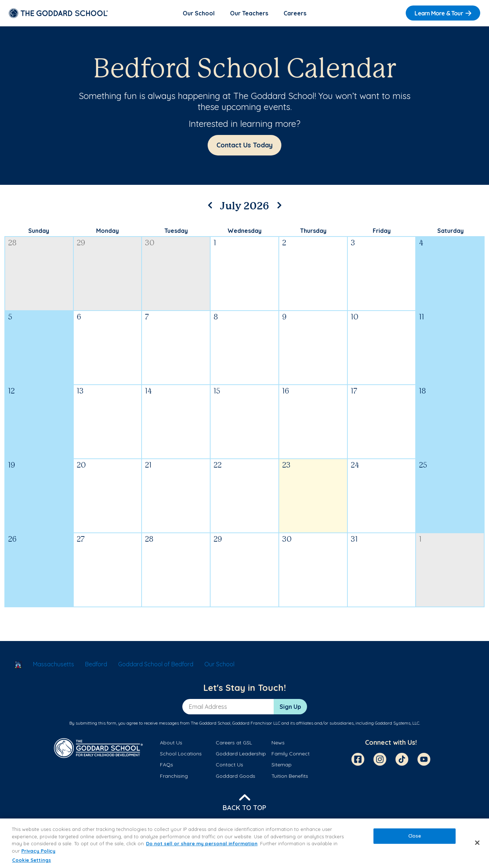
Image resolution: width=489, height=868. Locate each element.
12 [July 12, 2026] (11, 391)
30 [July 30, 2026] (287, 540)
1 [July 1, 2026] (215, 243)
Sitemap (282, 765)
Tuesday (176, 231)
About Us (171, 743)
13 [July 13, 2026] (80, 391)
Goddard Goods (236, 776)
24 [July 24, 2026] (355, 466)
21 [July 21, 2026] (148, 466)
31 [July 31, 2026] (354, 540)
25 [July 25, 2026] (423, 466)
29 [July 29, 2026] (218, 540)
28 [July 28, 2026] (149, 540)
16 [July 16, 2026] (286, 391)
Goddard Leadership (241, 754)
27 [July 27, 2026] (81, 540)
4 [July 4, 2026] (421, 243)
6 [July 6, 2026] (79, 317)
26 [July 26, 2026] (12, 540)
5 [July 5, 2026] (10, 317)
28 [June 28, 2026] (12, 243)
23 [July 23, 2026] (286, 466)
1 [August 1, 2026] (420, 540)
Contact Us (229, 765)
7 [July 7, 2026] (147, 317)
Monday (107, 231)
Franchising (174, 776)
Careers (295, 13)
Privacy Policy (38, 851)
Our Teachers (249, 13)
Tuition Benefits (290, 776)
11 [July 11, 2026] (422, 317)
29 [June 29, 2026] (81, 243)
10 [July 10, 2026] (355, 317)
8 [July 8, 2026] (216, 317)
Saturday (450, 231)
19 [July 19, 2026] (12, 466)
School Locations (181, 754)
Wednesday (244, 231)
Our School (199, 13)
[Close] (477, 843)
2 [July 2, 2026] (284, 243)
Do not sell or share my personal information (202, 843)
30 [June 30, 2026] (150, 243)
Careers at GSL (234, 743)
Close (415, 836)
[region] (244, 843)
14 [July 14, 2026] (148, 391)
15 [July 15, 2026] (217, 391)
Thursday (313, 231)
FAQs (167, 765)
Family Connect (291, 754)
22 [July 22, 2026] (218, 466)
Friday (382, 231)
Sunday (39, 231)
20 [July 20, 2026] (81, 466)
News (278, 743)
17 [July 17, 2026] (354, 391)
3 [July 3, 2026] (353, 243)
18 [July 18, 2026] (422, 391)
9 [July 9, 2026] (284, 317)
